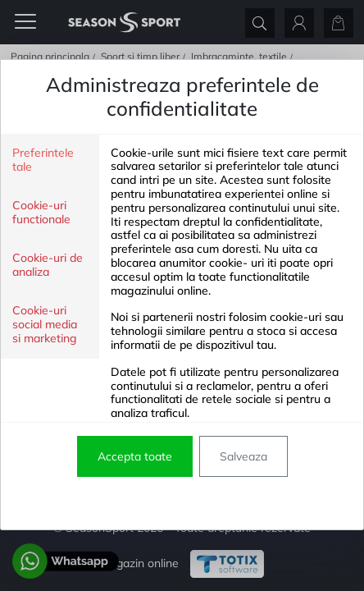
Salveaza (243, 456)
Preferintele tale (43, 160)
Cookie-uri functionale (41, 213)
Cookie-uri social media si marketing (45, 325)
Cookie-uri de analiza (48, 265)
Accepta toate (135, 456)
